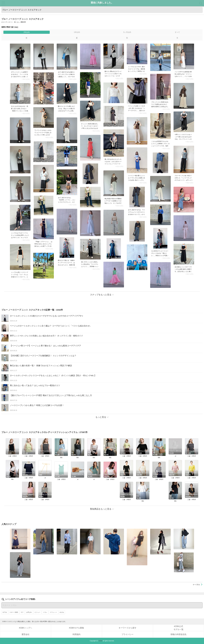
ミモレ (45, 619)
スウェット (53, 619)
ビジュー (37, 619)
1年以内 (77, 32)
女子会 (5, 619)
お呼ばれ (29, 619)
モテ (22, 619)
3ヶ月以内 (127, 32)
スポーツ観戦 (14, 619)
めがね (62, 619)
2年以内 (27, 32)
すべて (177, 32)
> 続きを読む (26, 79)
